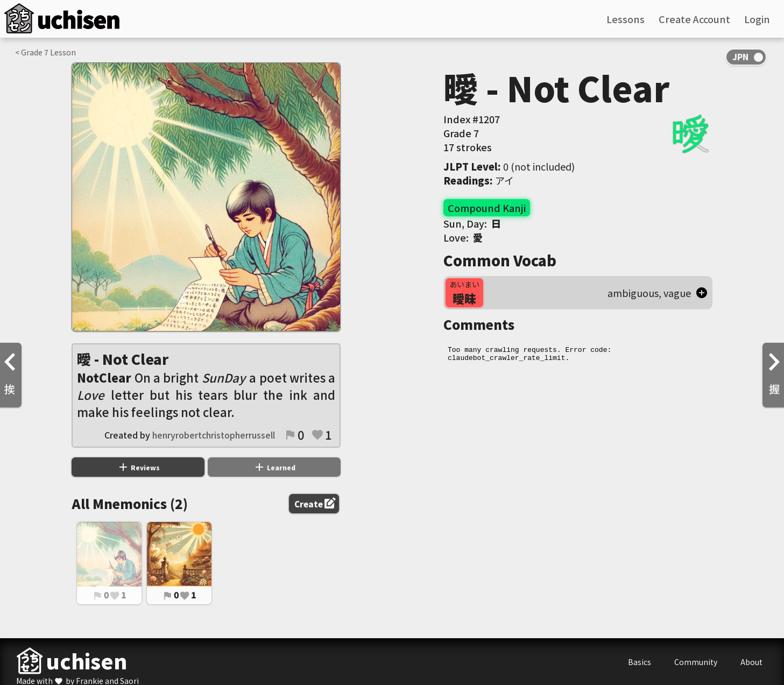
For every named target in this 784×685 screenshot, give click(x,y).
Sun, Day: (472, 223)
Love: (463, 237)
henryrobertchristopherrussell (214, 435)
